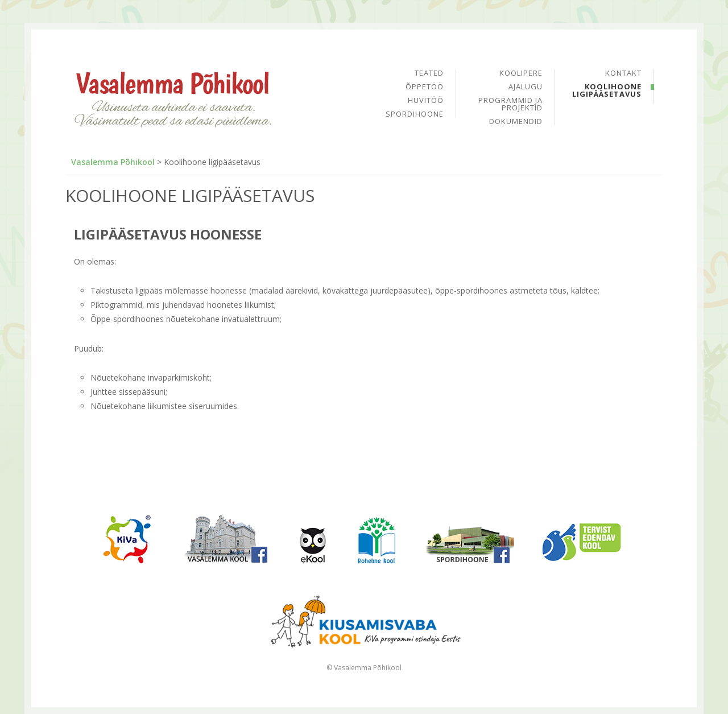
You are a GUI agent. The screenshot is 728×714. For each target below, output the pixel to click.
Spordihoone (415, 114)
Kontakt (623, 74)
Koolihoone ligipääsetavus (607, 90)
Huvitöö (426, 101)
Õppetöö (425, 87)
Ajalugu (526, 87)
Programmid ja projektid (510, 105)
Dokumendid (516, 121)
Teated (429, 74)
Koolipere (521, 74)
